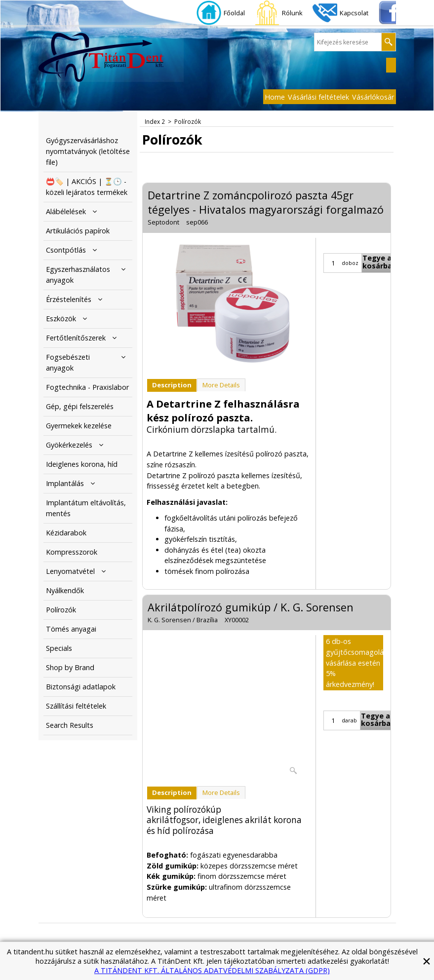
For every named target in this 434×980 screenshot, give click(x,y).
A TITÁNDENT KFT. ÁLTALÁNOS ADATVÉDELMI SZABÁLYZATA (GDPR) (212, 970)
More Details (221, 385)
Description (172, 385)
